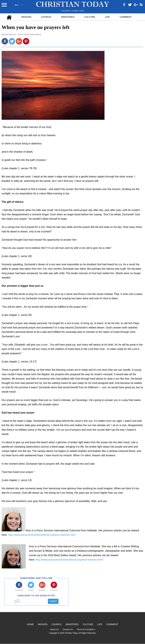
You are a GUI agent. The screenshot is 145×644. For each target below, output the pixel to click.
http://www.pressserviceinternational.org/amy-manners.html (42, 535)
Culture (90, 17)
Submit (53, 601)
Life (107, 17)
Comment (126, 17)
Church (46, 17)
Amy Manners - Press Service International (23, 34)
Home (30, 624)
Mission (26, 17)
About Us (54, 629)
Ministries (68, 17)
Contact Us (68, 629)
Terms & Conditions (86, 629)
